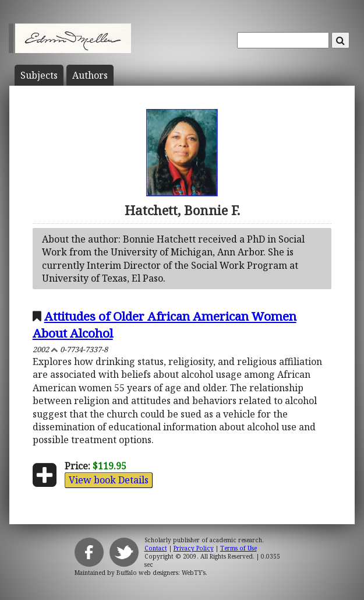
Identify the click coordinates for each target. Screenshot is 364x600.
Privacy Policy (194, 548)
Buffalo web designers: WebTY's (161, 573)
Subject (39, 75)
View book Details (109, 480)
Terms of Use (238, 548)
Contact (156, 548)
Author (90, 75)
